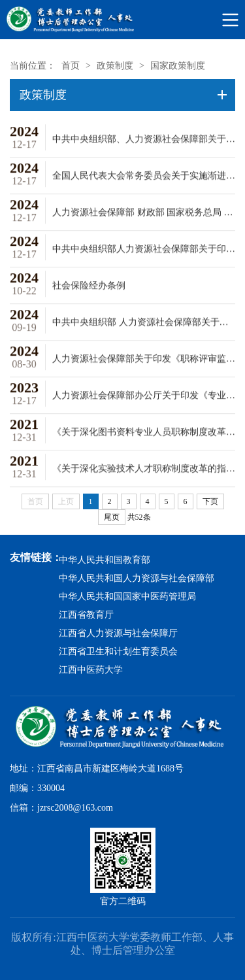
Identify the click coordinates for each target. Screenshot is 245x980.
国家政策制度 (178, 66)
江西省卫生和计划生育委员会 (118, 651)
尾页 (112, 517)
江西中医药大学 (91, 670)
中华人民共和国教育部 (105, 560)
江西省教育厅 (86, 615)
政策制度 (115, 66)
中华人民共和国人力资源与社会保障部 (137, 578)
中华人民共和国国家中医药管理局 (127, 597)
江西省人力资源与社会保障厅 (118, 633)
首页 (71, 66)
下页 (210, 501)
